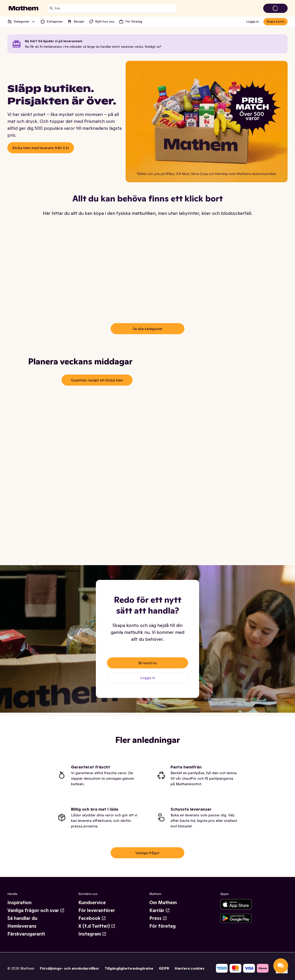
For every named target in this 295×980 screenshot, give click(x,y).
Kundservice (92, 903)
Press (158, 918)
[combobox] (115, 8)
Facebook (92, 918)
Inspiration (19, 903)
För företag (162, 926)
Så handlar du (22, 918)
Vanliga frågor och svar (36, 910)
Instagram (92, 934)
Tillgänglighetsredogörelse (129, 968)
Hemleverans (22, 926)
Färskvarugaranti (26, 934)
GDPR (164, 968)
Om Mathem (163, 903)
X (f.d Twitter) (97, 926)
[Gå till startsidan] (24, 8)
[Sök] (51, 8)
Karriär (160, 910)
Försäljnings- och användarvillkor (69, 968)
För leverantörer (97, 910)
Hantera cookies (190, 968)
